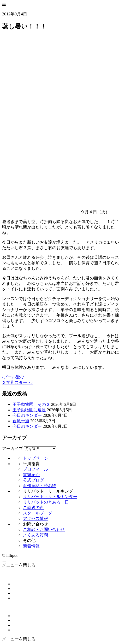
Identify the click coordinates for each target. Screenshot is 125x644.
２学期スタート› (17, 382)
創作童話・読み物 (40, 486)
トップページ (35, 458)
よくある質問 (35, 535)
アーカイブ (13, 449)
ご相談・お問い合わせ (44, 529)
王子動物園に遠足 (29, 410)
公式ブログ (33, 480)
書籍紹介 (31, 475)
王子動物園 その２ (31, 404)
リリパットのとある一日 (46, 502)
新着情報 (31, 546)
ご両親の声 (33, 508)
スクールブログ (38, 513)
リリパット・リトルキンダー (50, 497)
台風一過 (21, 421)
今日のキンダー (27, 415)
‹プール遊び (13, 377)
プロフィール (35, 469)
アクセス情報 (35, 519)
